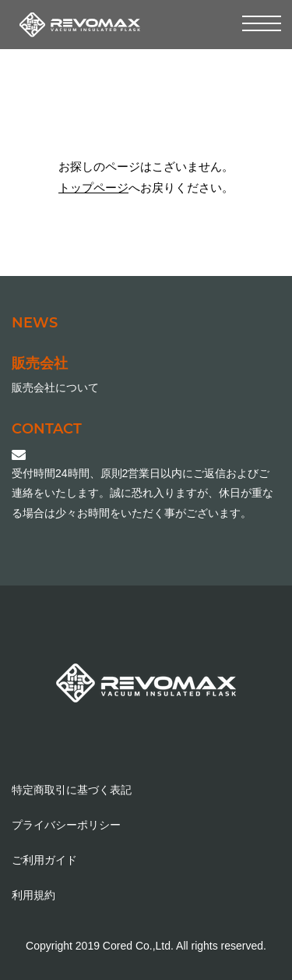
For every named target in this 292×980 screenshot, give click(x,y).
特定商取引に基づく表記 (72, 790)
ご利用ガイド (44, 860)
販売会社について (55, 387)
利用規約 (33, 895)
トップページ (93, 188)
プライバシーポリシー (66, 825)
